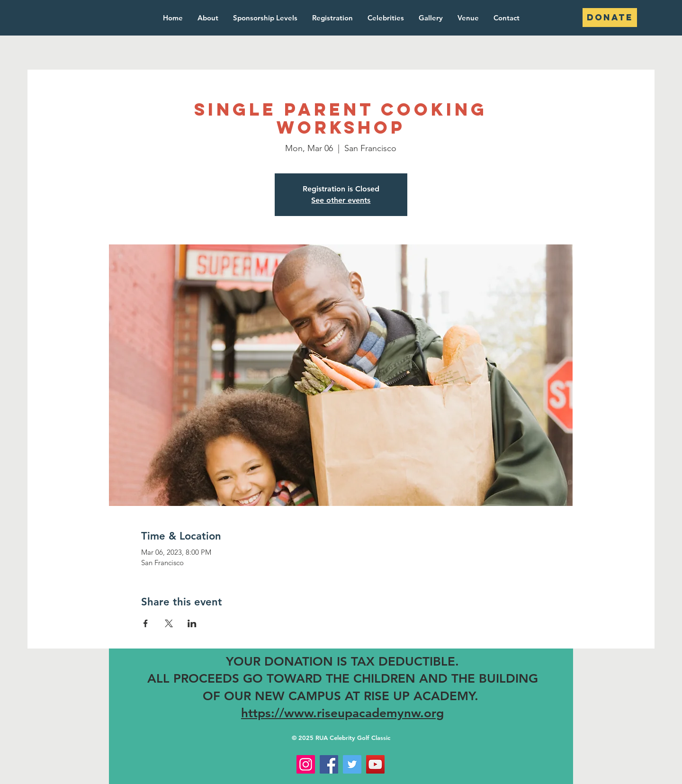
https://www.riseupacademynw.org (342, 713)
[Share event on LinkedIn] (192, 623)
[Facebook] (329, 764)
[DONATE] (610, 18)
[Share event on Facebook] (146, 623)
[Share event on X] (169, 623)
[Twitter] (352, 764)
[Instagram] (306, 764)
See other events (341, 200)
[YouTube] (375, 764)
